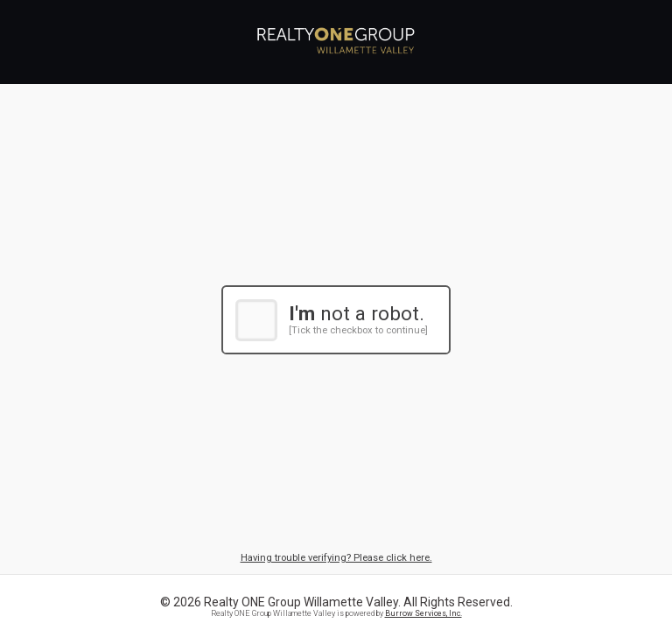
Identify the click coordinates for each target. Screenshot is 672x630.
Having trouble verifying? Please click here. (336, 558)
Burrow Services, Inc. (423, 613)
